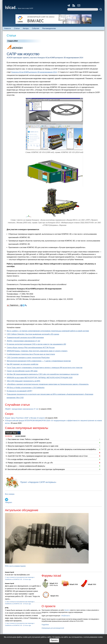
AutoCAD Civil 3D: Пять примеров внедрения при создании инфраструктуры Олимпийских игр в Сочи (48, 456)
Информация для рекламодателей (53, 628)
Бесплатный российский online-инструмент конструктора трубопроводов (36, 469)
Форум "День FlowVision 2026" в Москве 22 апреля (25, 418)
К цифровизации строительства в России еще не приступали (31, 354)
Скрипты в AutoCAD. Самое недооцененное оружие (28, 453)
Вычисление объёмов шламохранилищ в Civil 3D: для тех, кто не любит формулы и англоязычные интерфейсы (52, 449)
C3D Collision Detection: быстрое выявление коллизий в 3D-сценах (33, 334)
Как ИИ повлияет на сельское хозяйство (22, 364)
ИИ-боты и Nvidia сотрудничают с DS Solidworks (26, 388)
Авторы (26, 28)
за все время (20, 436)
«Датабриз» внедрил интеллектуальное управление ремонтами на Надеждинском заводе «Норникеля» (48, 384)
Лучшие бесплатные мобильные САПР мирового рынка (30, 443)
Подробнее (45, 625)
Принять (54, 640)
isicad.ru (67, 610)
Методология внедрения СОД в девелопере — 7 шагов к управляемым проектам (39, 361)
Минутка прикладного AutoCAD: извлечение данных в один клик (33, 446)
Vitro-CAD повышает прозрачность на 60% (23, 381)
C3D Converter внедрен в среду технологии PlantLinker (28, 358)
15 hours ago (27, 579)
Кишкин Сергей (10, 572)
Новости (7, 28)
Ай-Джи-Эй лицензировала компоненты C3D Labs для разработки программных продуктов (43, 374)
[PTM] (7, 608)
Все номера (10, 494)
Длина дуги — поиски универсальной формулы (26, 466)
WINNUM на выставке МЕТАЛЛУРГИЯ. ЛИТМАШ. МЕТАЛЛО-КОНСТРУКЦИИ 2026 (40, 378)
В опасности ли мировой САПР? (19, 391)
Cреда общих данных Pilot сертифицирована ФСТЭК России (31, 348)
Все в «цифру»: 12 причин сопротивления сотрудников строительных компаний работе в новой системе (48, 331)
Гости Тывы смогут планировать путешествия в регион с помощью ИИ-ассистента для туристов (45, 368)
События (36, 28)
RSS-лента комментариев (15, 566)
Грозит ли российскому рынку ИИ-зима (22, 371)
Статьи (17, 28)
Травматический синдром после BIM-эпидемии (25, 338)
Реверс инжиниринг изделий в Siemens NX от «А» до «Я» (30, 463)
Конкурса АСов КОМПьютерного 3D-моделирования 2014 (34, 72)
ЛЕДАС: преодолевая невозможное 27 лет (23, 341)
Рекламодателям (49, 28)
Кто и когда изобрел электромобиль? (22, 459)
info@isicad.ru (66, 616)
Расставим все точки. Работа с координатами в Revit (28, 439)
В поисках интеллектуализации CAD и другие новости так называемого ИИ (36, 344)
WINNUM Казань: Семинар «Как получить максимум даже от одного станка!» (37, 351)
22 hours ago (27, 625)
